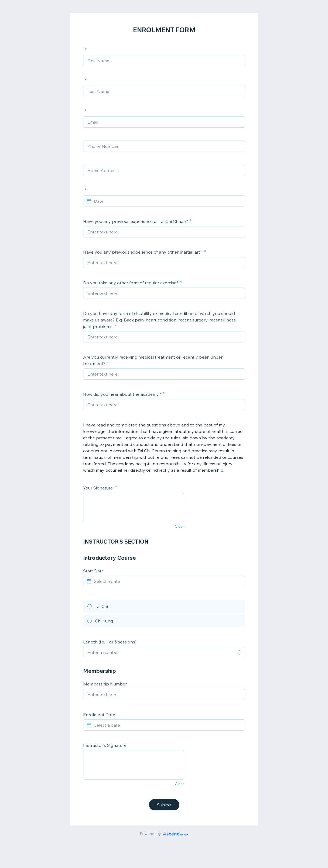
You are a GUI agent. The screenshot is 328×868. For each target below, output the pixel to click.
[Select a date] (167, 581)
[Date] (167, 201)
